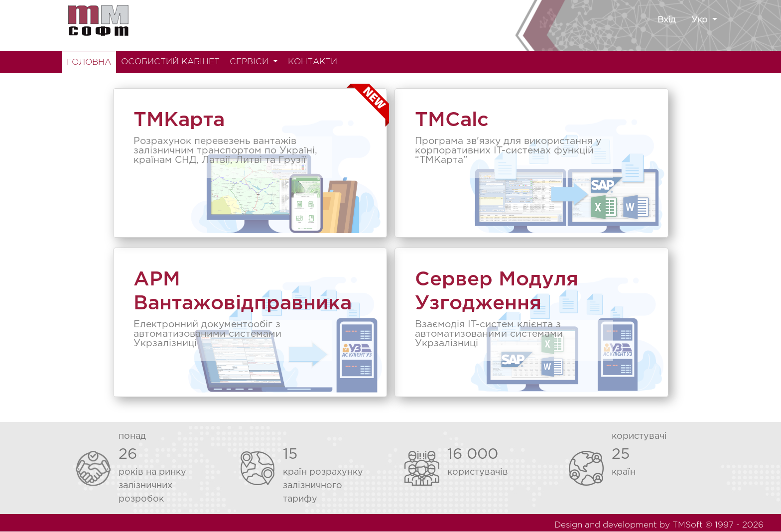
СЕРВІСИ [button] (250, 62)
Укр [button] (701, 20)
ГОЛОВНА (89, 63)
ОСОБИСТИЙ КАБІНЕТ (170, 62)
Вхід (666, 20)
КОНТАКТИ (313, 62)
